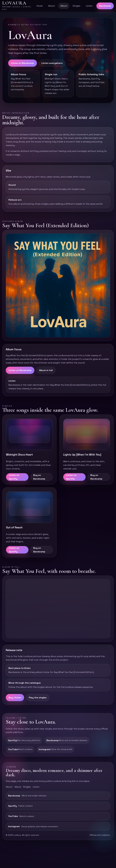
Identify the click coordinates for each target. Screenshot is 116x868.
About (52, 6)
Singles (77, 6)
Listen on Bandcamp (22, 63)
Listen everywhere (52, 63)
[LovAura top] (17, 6)
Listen (89, 6)
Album (64, 6)
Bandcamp (105, 6)
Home (40, 6)
